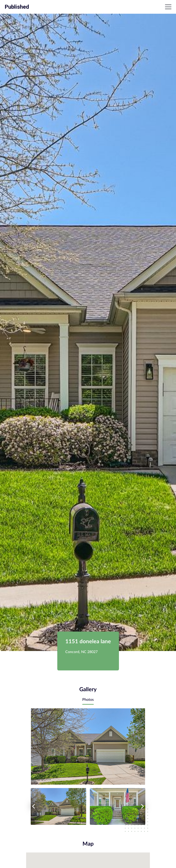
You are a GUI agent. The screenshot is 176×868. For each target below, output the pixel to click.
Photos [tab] (88, 700)
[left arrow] (33, 806)
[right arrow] (143, 806)
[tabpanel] (88, 767)
